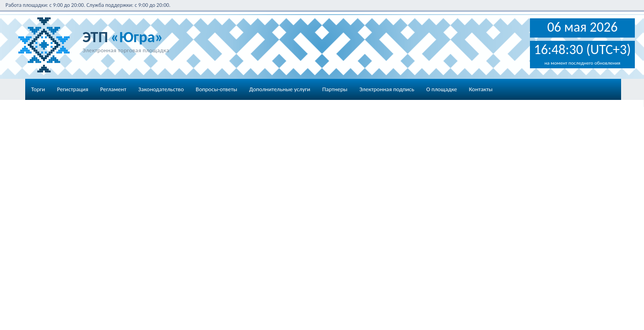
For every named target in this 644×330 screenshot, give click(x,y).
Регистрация (72, 89)
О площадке (441, 89)
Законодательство (161, 89)
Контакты (481, 89)
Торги (38, 89)
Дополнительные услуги (280, 89)
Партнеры (335, 89)
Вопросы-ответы (216, 89)
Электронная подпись (387, 89)
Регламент (113, 89)
